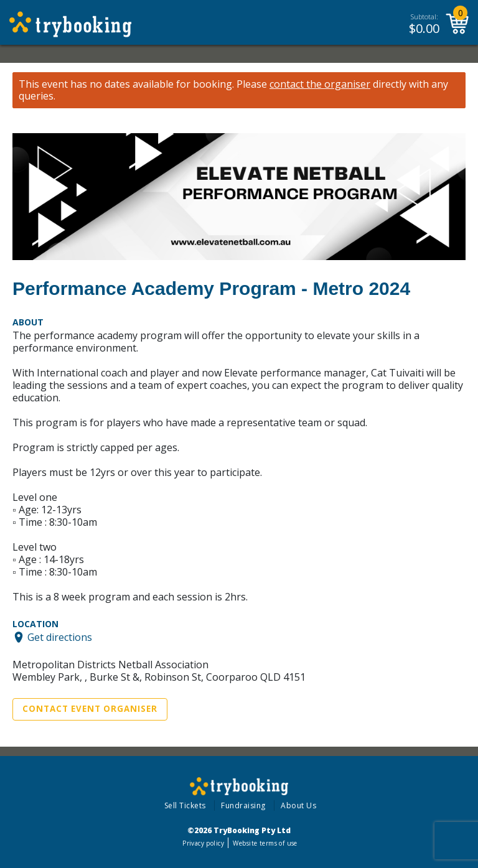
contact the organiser (320, 84)
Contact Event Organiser (90, 709)
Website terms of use (265, 843)
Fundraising (243, 805)
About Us (298, 805)
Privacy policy (203, 843)
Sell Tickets (185, 805)
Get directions (60, 637)
